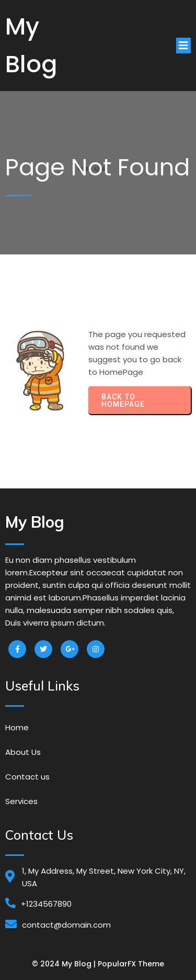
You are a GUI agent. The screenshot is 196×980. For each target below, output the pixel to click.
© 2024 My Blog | (65, 964)
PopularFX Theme (131, 964)
